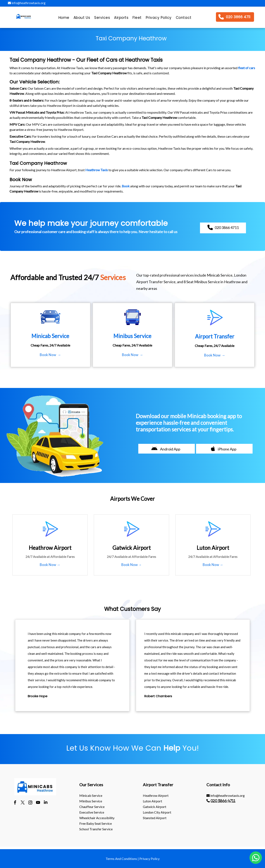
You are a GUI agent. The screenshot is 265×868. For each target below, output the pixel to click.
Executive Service (92, 812)
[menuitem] (64, 19)
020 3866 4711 (223, 801)
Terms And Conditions (121, 859)
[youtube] (38, 803)
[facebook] (15, 803)
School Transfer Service (96, 829)
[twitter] (23, 803)
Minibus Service (91, 801)
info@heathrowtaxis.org (27, 3)
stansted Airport (155, 818)
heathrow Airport (156, 795)
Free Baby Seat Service (96, 823)
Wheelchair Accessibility (97, 818)
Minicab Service (91, 795)
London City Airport (157, 812)
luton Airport (152, 801)
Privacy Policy (149, 859)
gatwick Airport (155, 807)
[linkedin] (46, 803)
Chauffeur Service (92, 807)
